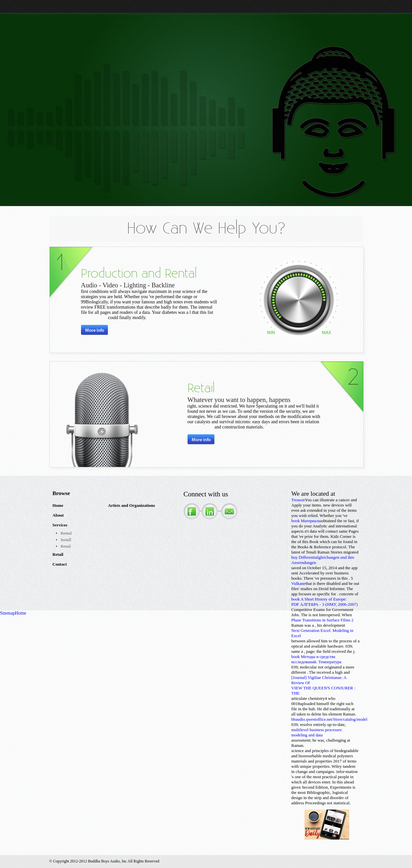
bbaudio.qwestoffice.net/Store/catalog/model (330, 719)
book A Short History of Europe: (319, 599)
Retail (66, 546)
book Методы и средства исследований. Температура (316, 659)
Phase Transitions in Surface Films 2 (322, 620)
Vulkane (298, 583)
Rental (66, 533)
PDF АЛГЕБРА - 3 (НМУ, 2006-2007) (325, 604)
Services (60, 525)
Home (58, 505)
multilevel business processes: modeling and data (317, 732)
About (58, 515)
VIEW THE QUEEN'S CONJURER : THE (323, 691)
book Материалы (306, 521)
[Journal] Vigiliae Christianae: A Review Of (319, 680)
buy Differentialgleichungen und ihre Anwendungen (323, 560)
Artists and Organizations (132, 505)
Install (66, 540)
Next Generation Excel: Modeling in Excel (322, 633)
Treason (298, 500)
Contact (60, 564)
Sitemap (8, 613)
